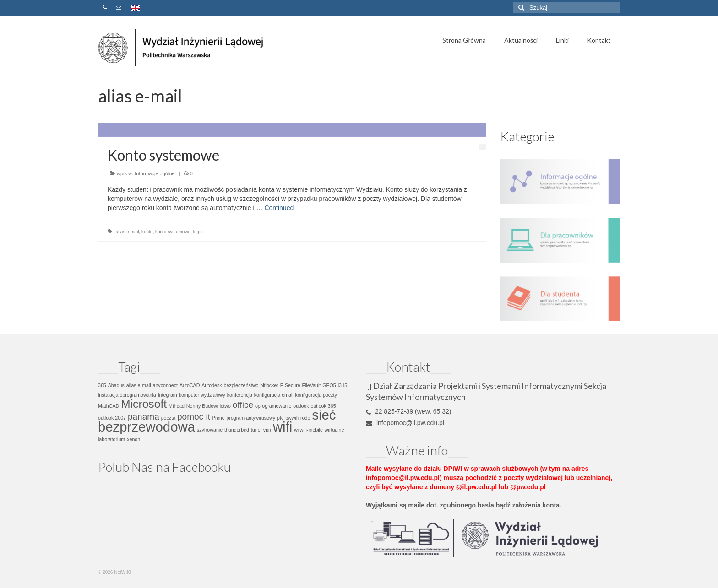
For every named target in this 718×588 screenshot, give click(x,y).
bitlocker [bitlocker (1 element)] (269, 385)
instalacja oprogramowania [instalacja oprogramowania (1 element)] (127, 395)
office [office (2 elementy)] (243, 405)
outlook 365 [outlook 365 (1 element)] (323, 406)
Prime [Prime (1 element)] (218, 418)
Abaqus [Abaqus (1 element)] (116, 385)
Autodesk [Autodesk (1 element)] (212, 385)
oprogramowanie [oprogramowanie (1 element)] (273, 406)
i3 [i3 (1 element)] (340, 385)
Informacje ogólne (155, 173)
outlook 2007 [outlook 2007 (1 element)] (112, 418)
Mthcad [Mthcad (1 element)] (177, 406)
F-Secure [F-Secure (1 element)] (290, 385)
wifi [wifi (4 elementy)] (283, 427)
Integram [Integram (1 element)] (168, 395)
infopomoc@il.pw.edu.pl (405, 423)
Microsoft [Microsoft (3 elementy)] (144, 404)
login (198, 232)
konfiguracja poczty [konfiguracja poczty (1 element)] (316, 395)
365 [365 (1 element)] (102, 385)
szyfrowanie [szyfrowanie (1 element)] (210, 430)
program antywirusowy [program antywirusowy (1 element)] (251, 418)
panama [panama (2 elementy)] (144, 417)
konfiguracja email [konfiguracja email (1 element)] (274, 395)
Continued (279, 208)
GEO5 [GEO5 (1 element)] (329, 385)
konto (147, 232)
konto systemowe (173, 232)
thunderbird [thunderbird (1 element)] (237, 430)
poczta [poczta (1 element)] (168, 418)
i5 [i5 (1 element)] (345, 385)
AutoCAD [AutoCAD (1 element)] (190, 385)
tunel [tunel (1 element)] (256, 430)
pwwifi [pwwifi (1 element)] (292, 418)
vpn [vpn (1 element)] (267, 430)
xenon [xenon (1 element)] (133, 439)
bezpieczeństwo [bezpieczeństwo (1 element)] (241, 385)
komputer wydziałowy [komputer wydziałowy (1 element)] (202, 395)
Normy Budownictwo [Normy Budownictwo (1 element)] (209, 406)
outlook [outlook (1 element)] (301, 406)
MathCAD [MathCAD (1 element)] (109, 406)
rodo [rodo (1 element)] (305, 418)
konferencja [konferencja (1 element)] (240, 395)
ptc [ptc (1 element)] (280, 418)
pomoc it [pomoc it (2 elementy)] (194, 417)
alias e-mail (128, 232)
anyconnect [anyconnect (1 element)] (166, 385)
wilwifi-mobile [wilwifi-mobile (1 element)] (308, 430)
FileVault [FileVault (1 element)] (312, 385)
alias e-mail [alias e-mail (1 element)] (139, 385)
